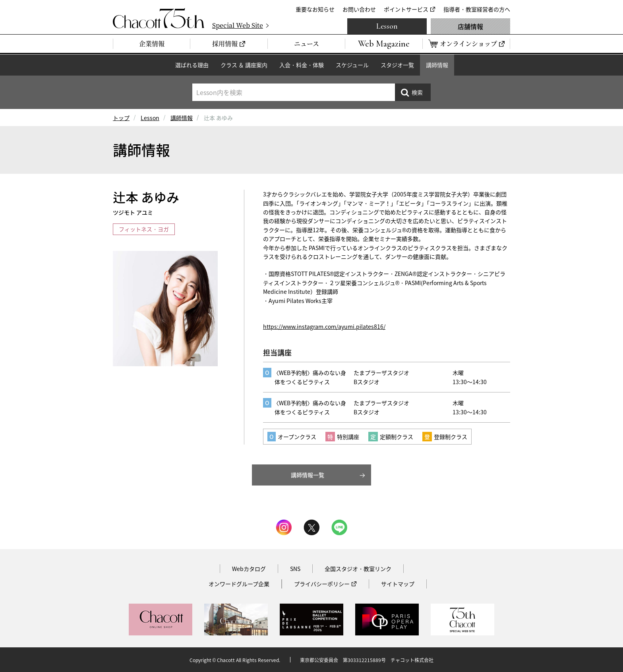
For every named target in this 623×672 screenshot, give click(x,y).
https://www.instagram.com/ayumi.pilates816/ (324, 326)
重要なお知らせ (315, 9)
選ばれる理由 (192, 65)
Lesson (387, 26)
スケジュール (352, 65)
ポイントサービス (406, 9)
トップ (121, 118)
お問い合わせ (359, 9)
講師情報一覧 (308, 475)
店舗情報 (470, 26)
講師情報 (437, 65)
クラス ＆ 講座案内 (244, 65)
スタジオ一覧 (397, 65)
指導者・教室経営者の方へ (477, 9)
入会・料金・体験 (302, 65)
